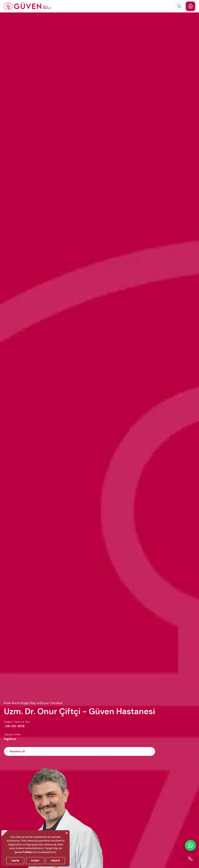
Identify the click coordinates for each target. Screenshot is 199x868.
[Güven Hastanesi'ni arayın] (190, 859)
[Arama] (179, 6)
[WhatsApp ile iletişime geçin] (190, 845)
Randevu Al (17, 751)
